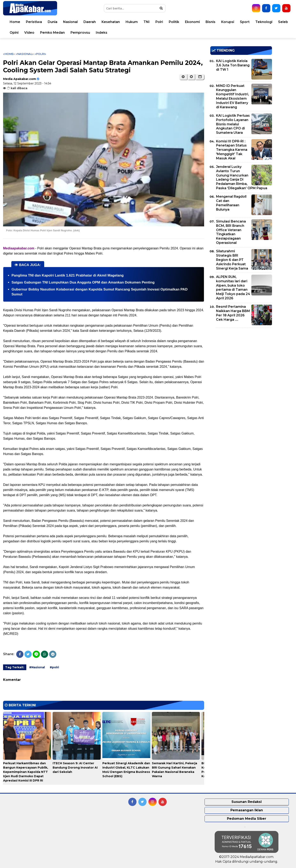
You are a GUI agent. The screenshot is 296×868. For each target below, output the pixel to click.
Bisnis (210, 22)
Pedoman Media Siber (247, 819)
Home (15, 22)
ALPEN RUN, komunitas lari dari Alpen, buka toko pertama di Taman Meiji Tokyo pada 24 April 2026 (233, 288)
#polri (54, 667)
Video (29, 33)
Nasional (70, 22)
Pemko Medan (52, 33)
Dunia (53, 22)
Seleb (283, 22)
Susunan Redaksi (247, 802)
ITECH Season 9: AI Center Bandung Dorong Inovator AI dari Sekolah (75, 768)
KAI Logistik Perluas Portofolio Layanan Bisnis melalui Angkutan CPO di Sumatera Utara (233, 124)
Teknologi (264, 22)
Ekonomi (192, 22)
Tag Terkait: (15, 667)
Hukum (132, 22)
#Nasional (37, 667)
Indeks (102, 33)
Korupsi (228, 22)
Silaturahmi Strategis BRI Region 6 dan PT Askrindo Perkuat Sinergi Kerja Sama (232, 260)
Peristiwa (34, 22)
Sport (245, 22)
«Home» (9, 54)
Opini (14, 33)
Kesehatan (111, 22)
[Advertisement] (241, 359)
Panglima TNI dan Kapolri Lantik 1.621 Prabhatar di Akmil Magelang (68, 275)
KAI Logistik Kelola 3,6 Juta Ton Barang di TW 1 (233, 65)
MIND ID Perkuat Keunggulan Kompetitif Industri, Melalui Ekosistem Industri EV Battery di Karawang (232, 96)
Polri (159, 22)
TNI (147, 22)
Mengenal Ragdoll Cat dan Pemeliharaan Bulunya (231, 203)
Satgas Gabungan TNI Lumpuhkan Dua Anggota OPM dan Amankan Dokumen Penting (83, 282)
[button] (200, 77)
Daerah (90, 22)
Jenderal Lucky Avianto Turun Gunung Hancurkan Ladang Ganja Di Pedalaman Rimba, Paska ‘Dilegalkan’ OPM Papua (242, 177)
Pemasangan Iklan (247, 810)
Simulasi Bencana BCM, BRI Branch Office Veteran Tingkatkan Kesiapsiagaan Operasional (231, 232)
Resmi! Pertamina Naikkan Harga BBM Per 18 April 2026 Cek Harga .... (233, 313)
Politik (174, 22)
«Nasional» (25, 54)
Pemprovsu (80, 33)
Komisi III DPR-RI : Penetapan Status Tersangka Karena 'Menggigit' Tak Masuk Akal (232, 150)
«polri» (40, 54)
